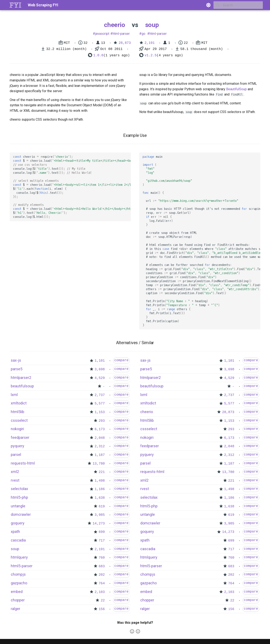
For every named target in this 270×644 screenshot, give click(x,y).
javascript (102, 34)
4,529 (100, 378)
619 (102, 507)
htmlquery (19, 557)
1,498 (100, 481)
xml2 (15, 472)
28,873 (125, 43)
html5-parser (22, 566)
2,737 (100, 395)
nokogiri (17, 429)
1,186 (100, 489)
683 (102, 566)
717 (102, 541)
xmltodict (19, 403)
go (143, 34)
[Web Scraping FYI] (15, 5)
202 (102, 575)
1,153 (100, 412)
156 (102, 609)
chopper (18, 600)
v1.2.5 (151, 55)
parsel (16, 455)
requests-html (23, 463)
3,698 (100, 369)
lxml (14, 395)
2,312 (100, 446)
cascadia (18, 540)
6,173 (100, 429)
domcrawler (21, 514)
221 (102, 472)
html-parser (121, 34)
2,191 (150, 43)
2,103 (100, 592)
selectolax (19, 489)
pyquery (18, 446)
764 (102, 583)
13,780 (99, 464)
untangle (18, 506)
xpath (15, 532)
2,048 (100, 438)
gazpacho (19, 583)
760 (102, 558)
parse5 (17, 369)
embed (17, 592)
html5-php (19, 497)
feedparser (20, 437)
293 (102, 421)
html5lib (18, 412)
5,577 (100, 404)
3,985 (100, 515)
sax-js (16, 360)
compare (121, 360)
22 (103, 601)
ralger (16, 609)
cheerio (115, 25)
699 (102, 532)
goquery (18, 523)
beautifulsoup (22, 386)
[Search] (238, 5)
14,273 (99, 524)
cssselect (19, 420)
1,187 (100, 455)
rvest (15, 480)
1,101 (100, 361)
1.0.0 (98, 55)
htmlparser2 (21, 378)
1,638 (100, 498)
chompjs (18, 574)
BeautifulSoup (236, 89)
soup (152, 25)
